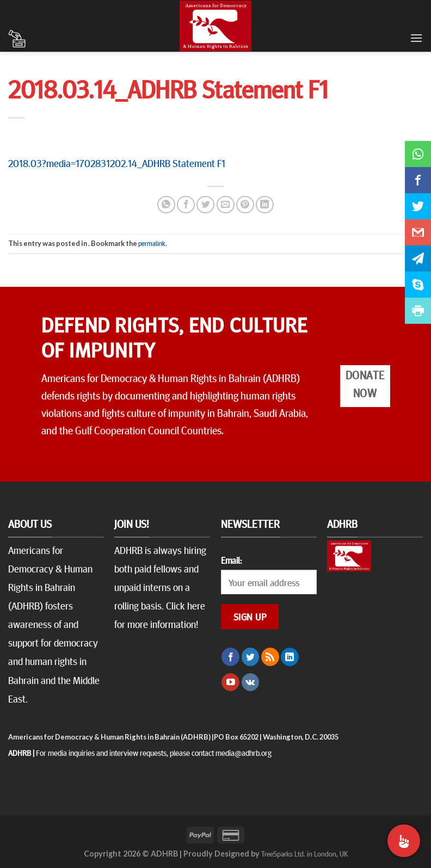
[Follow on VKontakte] (251, 682)
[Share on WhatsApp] (166, 205)
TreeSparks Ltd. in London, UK (304, 853)
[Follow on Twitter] (251, 657)
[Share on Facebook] (186, 205)
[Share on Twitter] (205, 205)
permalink (152, 243)
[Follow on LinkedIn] (290, 657)
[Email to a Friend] (226, 205)
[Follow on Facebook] (230, 657)
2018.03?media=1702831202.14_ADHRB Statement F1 (117, 163)
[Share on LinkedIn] (265, 205)
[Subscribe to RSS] (270, 657)
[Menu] (416, 38)
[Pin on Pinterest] (245, 205)
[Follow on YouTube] (230, 682)
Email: (231, 560)
